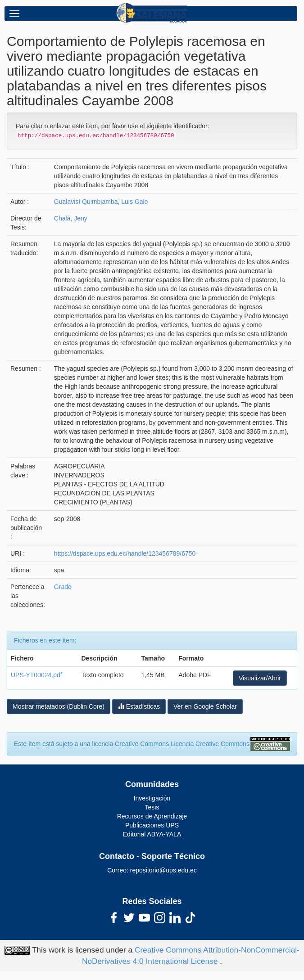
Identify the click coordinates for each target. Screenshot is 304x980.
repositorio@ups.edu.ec (163, 870)
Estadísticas (139, 706)
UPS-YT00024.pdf (36, 675)
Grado (63, 587)
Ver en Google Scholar (205, 706)
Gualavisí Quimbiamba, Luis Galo (101, 202)
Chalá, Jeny (71, 218)
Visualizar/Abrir (260, 678)
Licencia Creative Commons (210, 744)
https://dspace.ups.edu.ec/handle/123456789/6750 (125, 553)
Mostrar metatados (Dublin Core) (59, 706)
